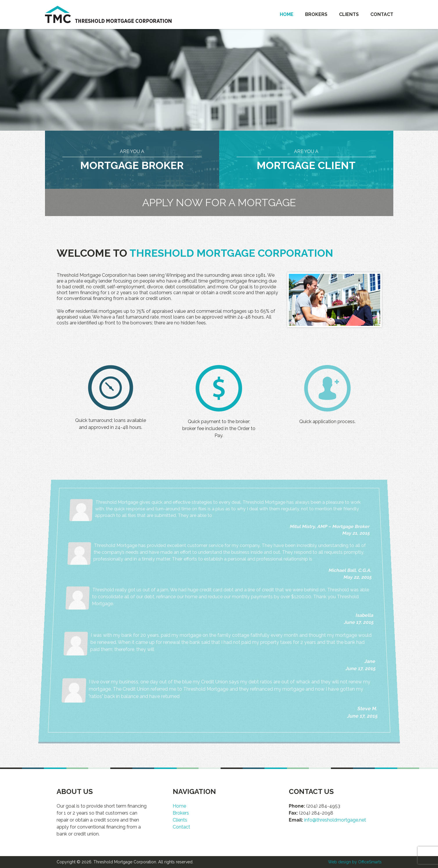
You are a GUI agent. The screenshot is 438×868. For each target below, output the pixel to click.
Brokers (316, 14)
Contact (382, 14)
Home (287, 14)
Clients (349, 14)
